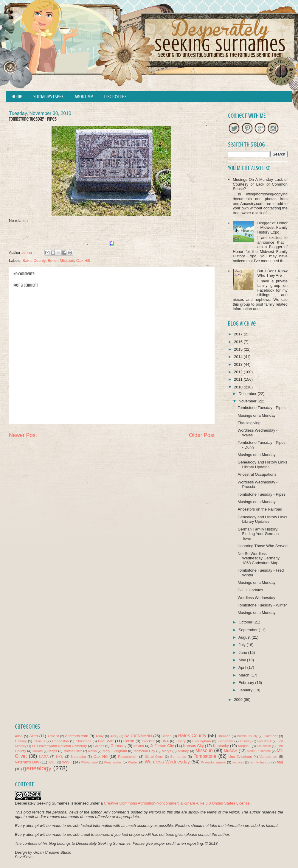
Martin (93, 751)
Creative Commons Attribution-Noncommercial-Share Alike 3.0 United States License (177, 803)
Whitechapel (90, 762)
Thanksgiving (249, 423)
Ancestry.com (77, 736)
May (243, 660)
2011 (239, 379)
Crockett (148, 741)
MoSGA (231, 751)
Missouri (67, 260)
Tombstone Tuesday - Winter (262, 605)
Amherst (53, 736)
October (246, 622)
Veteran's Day (27, 762)
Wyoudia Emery (214, 762)
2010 (239, 387)
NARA (44, 756)
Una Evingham (240, 756)
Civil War (106, 741)
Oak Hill (83, 260)
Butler (53, 260)
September (249, 630)
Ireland (139, 746)
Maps (53, 751)
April (243, 667)
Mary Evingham (115, 751)
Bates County (34, 260)
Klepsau (244, 746)
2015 (239, 349)
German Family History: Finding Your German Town (258, 534)
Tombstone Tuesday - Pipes (261, 408)
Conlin (129, 741)
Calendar (270, 736)
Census (39, 741)
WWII (67, 762)
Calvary (21, 741)
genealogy (37, 768)
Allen (34, 736)
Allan (19, 736)
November (248, 401)
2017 (239, 334)
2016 (239, 342)
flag (280, 762)
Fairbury (246, 741)
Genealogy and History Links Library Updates (262, 465)
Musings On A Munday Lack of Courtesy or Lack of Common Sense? (260, 184)
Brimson (224, 736)
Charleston (61, 741)
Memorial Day (144, 751)
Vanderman (268, 756)
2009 (239, 700)
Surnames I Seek (49, 97)
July (243, 645)
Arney (114, 736)
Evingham (225, 741)
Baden (167, 736)
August (245, 637)
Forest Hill (264, 741)
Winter (133, 762)
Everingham (201, 741)
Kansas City (193, 746)
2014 (239, 357)
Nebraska (78, 756)
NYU (60, 756)
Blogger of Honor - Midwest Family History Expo (272, 228)
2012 (239, 372)
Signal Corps (154, 757)
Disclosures (115, 97)
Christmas (84, 741)
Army (99, 736)
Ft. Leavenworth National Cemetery (59, 746)
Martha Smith (73, 751)
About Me (84, 97)
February (247, 683)
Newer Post (23, 435)
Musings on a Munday (256, 415)
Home (17, 97)
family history (260, 762)
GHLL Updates (250, 590)
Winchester (113, 762)
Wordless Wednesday (256, 598)
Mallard (38, 751)
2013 (239, 364)
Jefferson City (162, 746)
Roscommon (128, 756)
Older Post (202, 435)
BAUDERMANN (138, 736)
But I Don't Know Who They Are (272, 273)
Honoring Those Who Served (262, 546)
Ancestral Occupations (257, 474)
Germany (118, 746)
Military (183, 751)
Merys (167, 751)
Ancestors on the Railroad (260, 509)
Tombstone (205, 756)
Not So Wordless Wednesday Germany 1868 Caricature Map (259, 558)
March (245, 675)
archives (238, 762)
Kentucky (221, 746)
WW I (52, 762)
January (246, 690)
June (243, 652)
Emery (181, 741)
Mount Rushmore (259, 751)
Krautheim (264, 746)
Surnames (178, 756)
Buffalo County (247, 736)
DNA (165, 741)
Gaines (99, 746)
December (248, 394)
